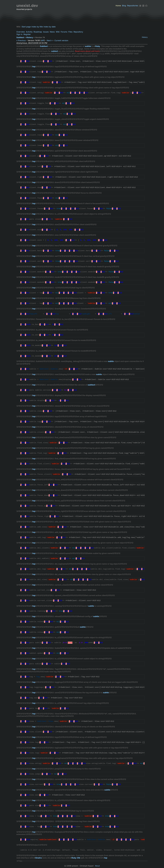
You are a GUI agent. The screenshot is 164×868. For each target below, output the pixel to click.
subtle (111, 361)
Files (70, 32)
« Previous (21, 40)
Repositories (133, 6)
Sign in (19, 34)
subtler (88, 46)
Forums (64, 32)
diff (43, 40)
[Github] (146, 6)
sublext (55, 51)
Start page (27, 27)
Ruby (98, 46)
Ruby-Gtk (76, 858)
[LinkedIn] (143, 6)
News (52, 32)
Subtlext (20, 37)
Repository (78, 32)
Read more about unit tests (87, 51)
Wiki (58, 32)
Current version (61, 40)
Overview (21, 32)
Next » (50, 40)
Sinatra (38, 858)
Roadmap (38, 32)
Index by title (38, 27)
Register (27, 34)
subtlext (91, 385)
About (97, 866)
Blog (124, 6)
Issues (46, 32)
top (34, 66)
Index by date (50, 27)
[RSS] (140, 6)
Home (118, 6)
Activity (29, 32)
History (145, 37)
